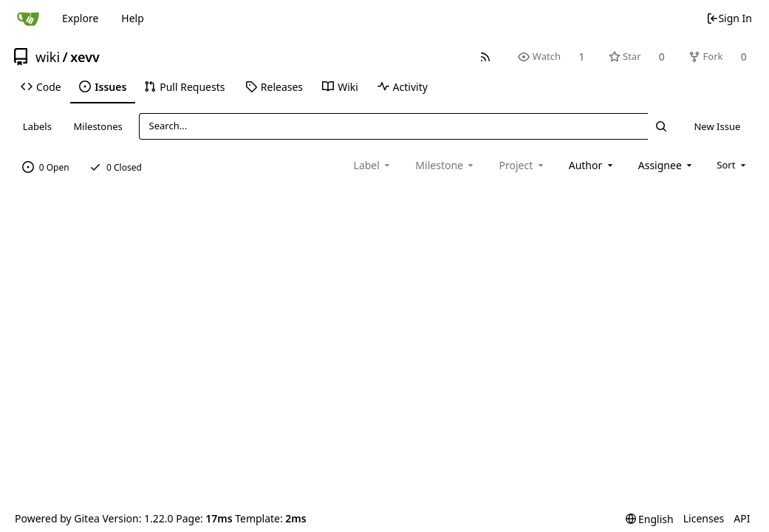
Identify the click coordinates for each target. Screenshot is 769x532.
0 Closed (116, 167)
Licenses (704, 518)
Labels (37, 126)
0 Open (46, 167)
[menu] (732, 165)
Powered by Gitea (57, 518)
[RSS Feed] (486, 57)
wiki (48, 57)
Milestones (98, 126)
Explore (80, 18)
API (742, 518)
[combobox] (592, 165)
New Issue (717, 126)
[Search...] (661, 126)
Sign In (729, 18)
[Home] (28, 18)
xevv (85, 57)
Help (133, 18)
